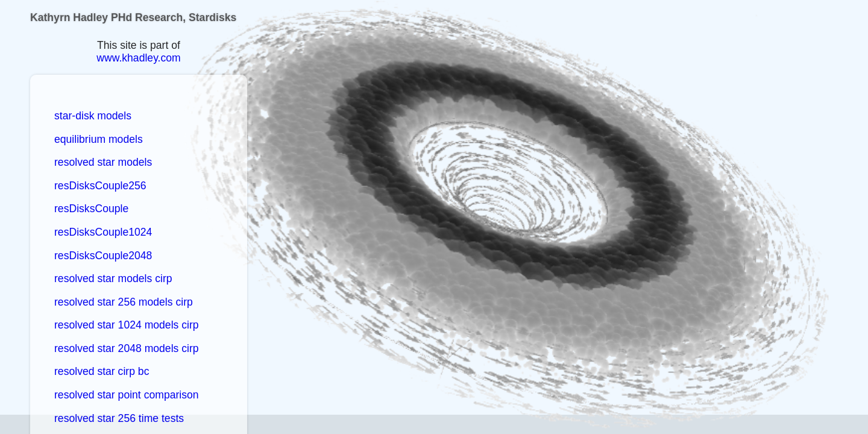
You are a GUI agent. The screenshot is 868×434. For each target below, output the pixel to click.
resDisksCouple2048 (103, 256)
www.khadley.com (139, 58)
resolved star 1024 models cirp (127, 325)
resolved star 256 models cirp (124, 302)
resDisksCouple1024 (103, 232)
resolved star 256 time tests (119, 418)
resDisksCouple (91, 209)
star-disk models (93, 116)
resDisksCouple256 (100, 186)
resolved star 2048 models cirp (127, 348)
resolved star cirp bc (102, 371)
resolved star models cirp (113, 278)
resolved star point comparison (127, 395)
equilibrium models (99, 139)
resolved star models (103, 162)
